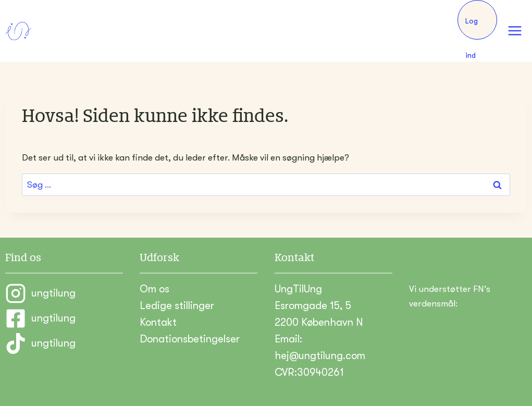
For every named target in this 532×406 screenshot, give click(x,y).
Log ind (472, 28)
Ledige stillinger (177, 306)
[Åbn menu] (515, 31)
